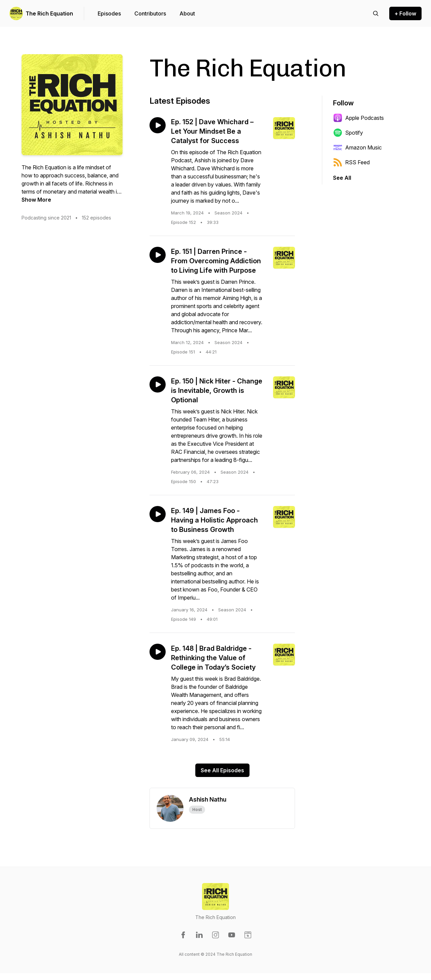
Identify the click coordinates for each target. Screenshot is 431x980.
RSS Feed (351, 162)
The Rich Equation (49, 13)
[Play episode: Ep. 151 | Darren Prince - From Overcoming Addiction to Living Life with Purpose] (158, 255)
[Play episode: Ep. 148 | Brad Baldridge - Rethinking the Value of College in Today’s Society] (158, 652)
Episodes (109, 13)
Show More (36, 200)
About (187, 13)
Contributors (150, 13)
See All (342, 178)
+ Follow (405, 13)
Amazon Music (357, 147)
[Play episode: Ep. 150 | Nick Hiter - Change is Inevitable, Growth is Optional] (158, 384)
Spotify (348, 133)
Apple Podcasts (358, 118)
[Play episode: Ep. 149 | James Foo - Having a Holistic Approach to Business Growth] (158, 514)
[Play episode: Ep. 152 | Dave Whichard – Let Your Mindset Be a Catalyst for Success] (158, 125)
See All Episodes (222, 770)
